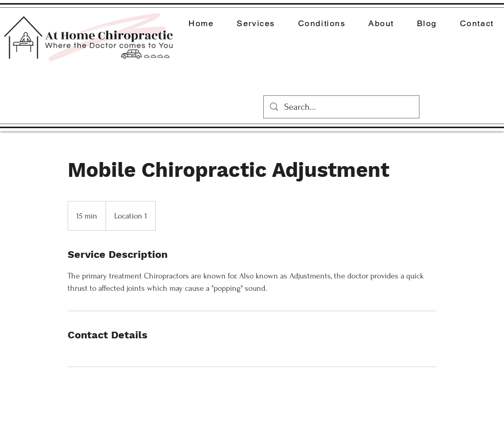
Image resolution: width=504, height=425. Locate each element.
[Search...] (341, 107)
